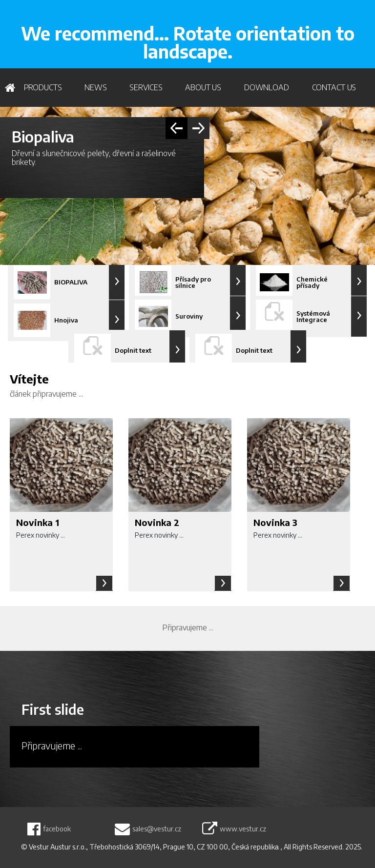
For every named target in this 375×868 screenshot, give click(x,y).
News (95, 87)
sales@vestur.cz (157, 829)
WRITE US (338, 20)
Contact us (334, 87)
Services (146, 87)
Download (267, 87)
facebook (57, 829)
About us (203, 87)
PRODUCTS (43, 87)
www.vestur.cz (243, 829)
